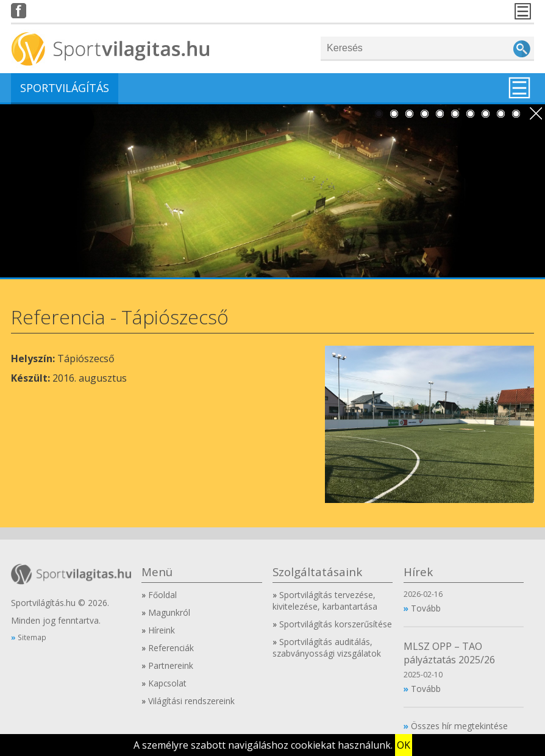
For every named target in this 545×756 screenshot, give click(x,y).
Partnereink (171, 665)
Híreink (162, 630)
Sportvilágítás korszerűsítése (336, 624)
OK (404, 745)
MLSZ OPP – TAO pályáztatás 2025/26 (449, 653)
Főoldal (162, 595)
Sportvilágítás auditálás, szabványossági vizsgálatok (327, 647)
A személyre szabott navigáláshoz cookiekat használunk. (263, 745)
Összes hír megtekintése (459, 726)
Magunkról (169, 612)
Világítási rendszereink (191, 701)
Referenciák (171, 648)
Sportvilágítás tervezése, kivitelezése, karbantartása (325, 601)
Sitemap (32, 637)
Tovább (426, 608)
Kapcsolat (167, 683)
